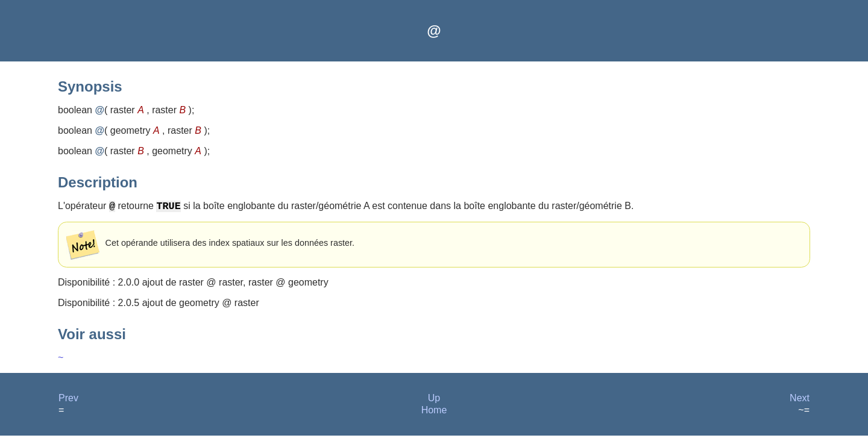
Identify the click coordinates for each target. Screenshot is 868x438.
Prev (68, 400)
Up (434, 400)
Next (800, 400)
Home (434, 412)
